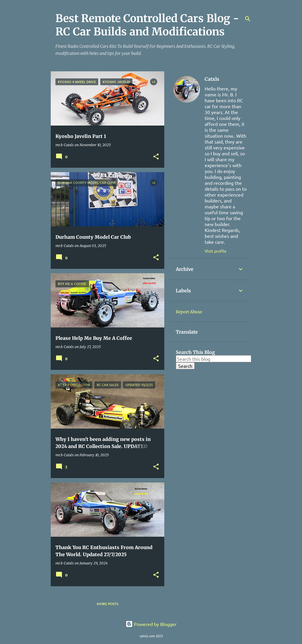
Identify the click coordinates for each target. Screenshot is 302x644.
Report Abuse (189, 312)
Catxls (212, 79)
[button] (156, 157)
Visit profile (216, 251)
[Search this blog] (214, 359)
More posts (107, 604)
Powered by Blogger (151, 624)
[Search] (248, 19)
